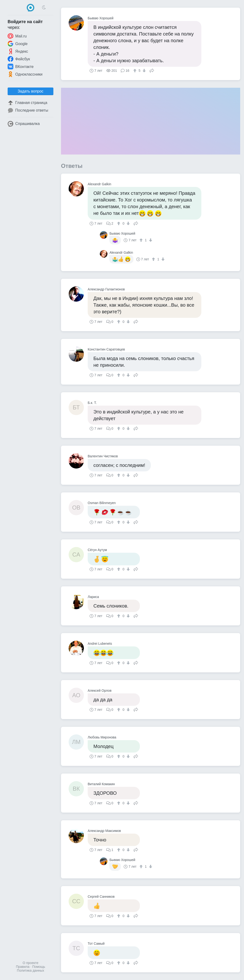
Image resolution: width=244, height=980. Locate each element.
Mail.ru (17, 36)
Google (18, 44)
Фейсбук (19, 59)
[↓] (144, 71)
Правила (23, 967)
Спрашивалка (24, 124)
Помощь (39, 967)
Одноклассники (25, 74)
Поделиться (152, 70)
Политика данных (30, 970)
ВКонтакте (21, 67)
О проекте (30, 963)
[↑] (135, 71)
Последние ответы (28, 110)
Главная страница (27, 103)
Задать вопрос (30, 91)
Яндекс (18, 51)
